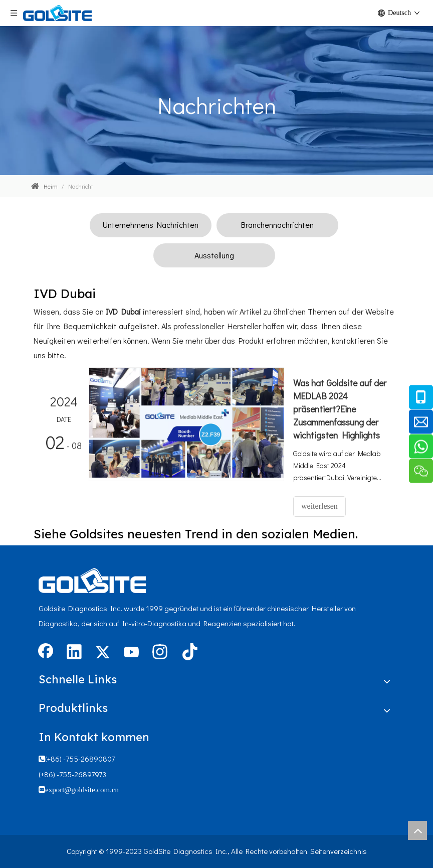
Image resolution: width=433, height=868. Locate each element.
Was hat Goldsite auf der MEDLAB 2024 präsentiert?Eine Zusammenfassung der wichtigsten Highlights (340, 409)
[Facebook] (46, 653)
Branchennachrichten (277, 225)
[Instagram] (160, 653)
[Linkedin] (74, 653)
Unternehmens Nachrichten (151, 225)
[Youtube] (131, 653)
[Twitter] (103, 653)
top (417, 830)
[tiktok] (188, 653)
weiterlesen (319, 506)
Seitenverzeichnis (339, 851)
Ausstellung (214, 255)
